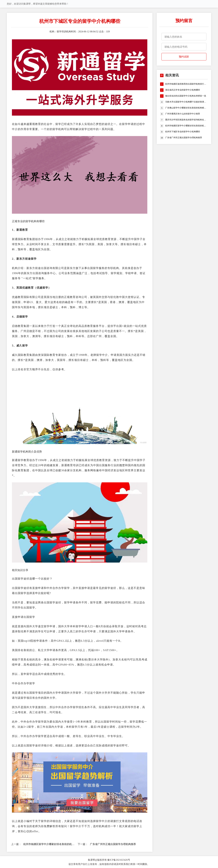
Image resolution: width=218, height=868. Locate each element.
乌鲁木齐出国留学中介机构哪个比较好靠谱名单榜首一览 (186, 102)
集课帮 (91, 860)
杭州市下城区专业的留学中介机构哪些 (183, 132)
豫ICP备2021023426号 (119, 860)
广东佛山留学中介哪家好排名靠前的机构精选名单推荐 (186, 108)
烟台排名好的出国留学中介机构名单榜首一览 (186, 96)
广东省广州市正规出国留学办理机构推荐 (113, 844)
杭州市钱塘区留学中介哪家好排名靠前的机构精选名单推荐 (49, 844)
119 (108, 32)
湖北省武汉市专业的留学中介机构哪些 (183, 90)
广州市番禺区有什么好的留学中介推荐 (183, 114)
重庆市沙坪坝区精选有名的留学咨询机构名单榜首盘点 (186, 120)
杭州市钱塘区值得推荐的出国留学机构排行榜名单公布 (186, 84)
